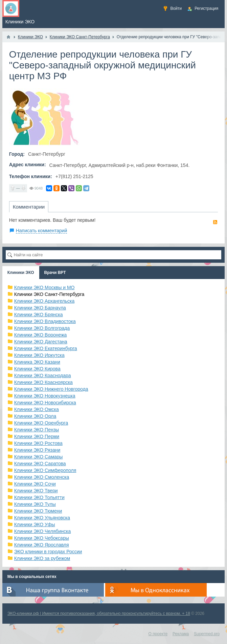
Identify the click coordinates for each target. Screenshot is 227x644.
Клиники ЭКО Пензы (37, 430)
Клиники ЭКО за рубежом (42, 558)
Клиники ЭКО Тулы (35, 504)
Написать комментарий (42, 231)
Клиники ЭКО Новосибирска (45, 403)
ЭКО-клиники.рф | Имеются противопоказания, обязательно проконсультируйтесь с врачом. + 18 (99, 614)
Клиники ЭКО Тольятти (39, 497)
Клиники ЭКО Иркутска (39, 355)
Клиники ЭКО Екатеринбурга (46, 348)
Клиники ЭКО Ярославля (42, 545)
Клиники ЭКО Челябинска (43, 531)
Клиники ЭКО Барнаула (40, 308)
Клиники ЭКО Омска (37, 409)
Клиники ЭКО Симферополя (45, 470)
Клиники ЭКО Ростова (38, 443)
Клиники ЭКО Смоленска (42, 477)
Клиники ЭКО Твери (36, 491)
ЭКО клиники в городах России (48, 552)
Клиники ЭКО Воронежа (41, 335)
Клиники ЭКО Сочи (35, 484)
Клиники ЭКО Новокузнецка (45, 396)
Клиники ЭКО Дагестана (41, 342)
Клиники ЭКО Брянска (39, 315)
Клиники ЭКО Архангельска (44, 301)
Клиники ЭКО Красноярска (43, 382)
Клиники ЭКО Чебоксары (42, 538)
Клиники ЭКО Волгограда (42, 328)
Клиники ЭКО (21, 273)
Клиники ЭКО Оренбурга (41, 423)
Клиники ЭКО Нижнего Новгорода (51, 389)
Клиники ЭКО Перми (37, 436)
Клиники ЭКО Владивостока (45, 321)
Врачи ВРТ (55, 273)
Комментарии (29, 207)
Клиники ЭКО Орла (35, 416)
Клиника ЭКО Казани (37, 362)
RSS (215, 222)
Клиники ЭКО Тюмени (38, 511)
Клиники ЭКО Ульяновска (42, 518)
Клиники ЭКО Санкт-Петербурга (49, 294)
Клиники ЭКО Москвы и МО (44, 287)
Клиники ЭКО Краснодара (43, 375)
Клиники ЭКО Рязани (37, 450)
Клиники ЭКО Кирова (37, 369)
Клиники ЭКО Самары (39, 457)
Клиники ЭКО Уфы (35, 524)
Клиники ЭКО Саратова (40, 464)
